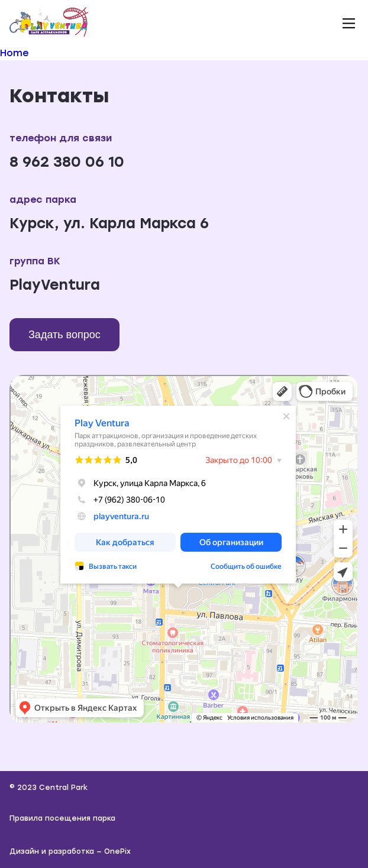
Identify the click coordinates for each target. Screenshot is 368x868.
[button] (348, 23)
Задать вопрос (64, 335)
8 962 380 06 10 (67, 162)
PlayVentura (55, 285)
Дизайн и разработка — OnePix (70, 851)
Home (14, 53)
